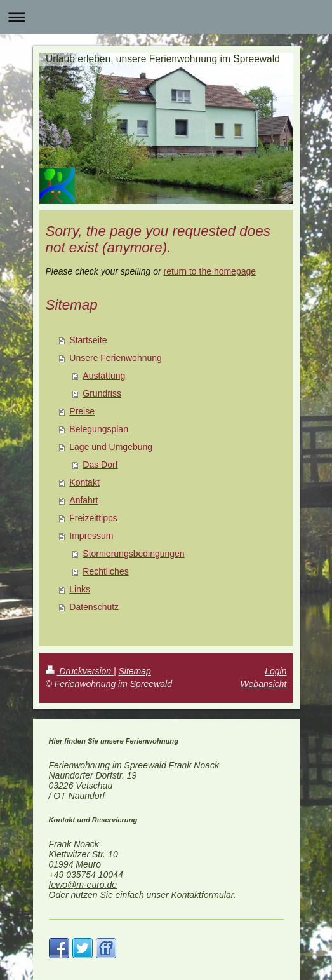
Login (276, 671)
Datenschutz (94, 607)
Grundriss (102, 393)
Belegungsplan (99, 429)
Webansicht (264, 684)
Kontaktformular (203, 895)
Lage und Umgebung (111, 447)
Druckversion (80, 671)
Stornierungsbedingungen (133, 554)
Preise (82, 411)
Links (80, 589)
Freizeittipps (93, 518)
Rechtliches (105, 571)
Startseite (88, 340)
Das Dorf (100, 465)
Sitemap (135, 671)
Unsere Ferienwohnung (116, 358)
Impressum (91, 536)
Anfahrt (83, 500)
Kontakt (84, 482)
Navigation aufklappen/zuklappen (166, 17)
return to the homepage (210, 271)
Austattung (104, 376)
